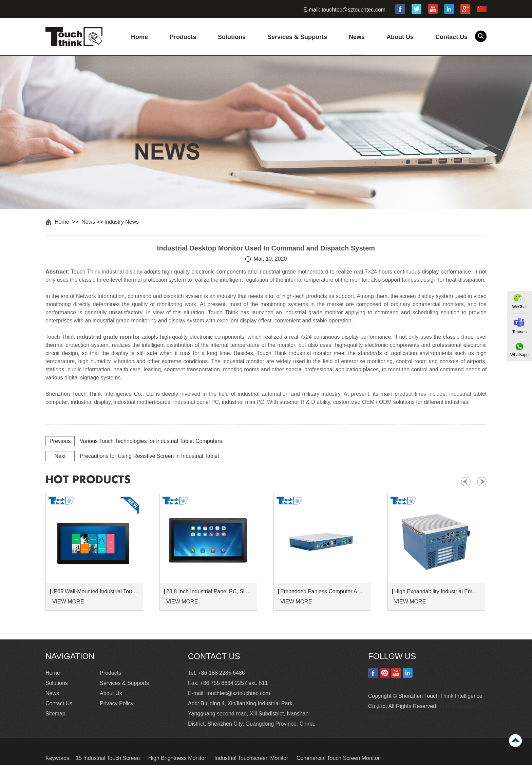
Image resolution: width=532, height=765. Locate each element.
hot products (88, 480)
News (357, 37)
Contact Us (451, 37)
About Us (400, 37)
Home (139, 37)
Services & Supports (297, 37)
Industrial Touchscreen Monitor (252, 758)
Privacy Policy (117, 703)
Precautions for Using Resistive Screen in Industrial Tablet (149, 456)
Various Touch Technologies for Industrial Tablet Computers (151, 441)
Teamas (519, 332)
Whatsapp (519, 355)
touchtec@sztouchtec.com (354, 10)
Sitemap (55, 714)
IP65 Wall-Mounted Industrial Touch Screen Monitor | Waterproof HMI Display (95, 591)
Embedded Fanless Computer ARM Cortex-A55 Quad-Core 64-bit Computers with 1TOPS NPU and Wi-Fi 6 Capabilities (323, 591)
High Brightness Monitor (178, 758)
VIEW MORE (68, 602)
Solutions (232, 37)
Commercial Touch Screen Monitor (338, 758)
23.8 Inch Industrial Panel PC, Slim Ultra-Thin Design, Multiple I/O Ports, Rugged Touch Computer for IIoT (209, 591)
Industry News (122, 222)
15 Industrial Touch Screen (109, 758)
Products (183, 37)
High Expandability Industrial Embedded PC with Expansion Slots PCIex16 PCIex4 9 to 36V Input (437, 591)
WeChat (519, 307)
